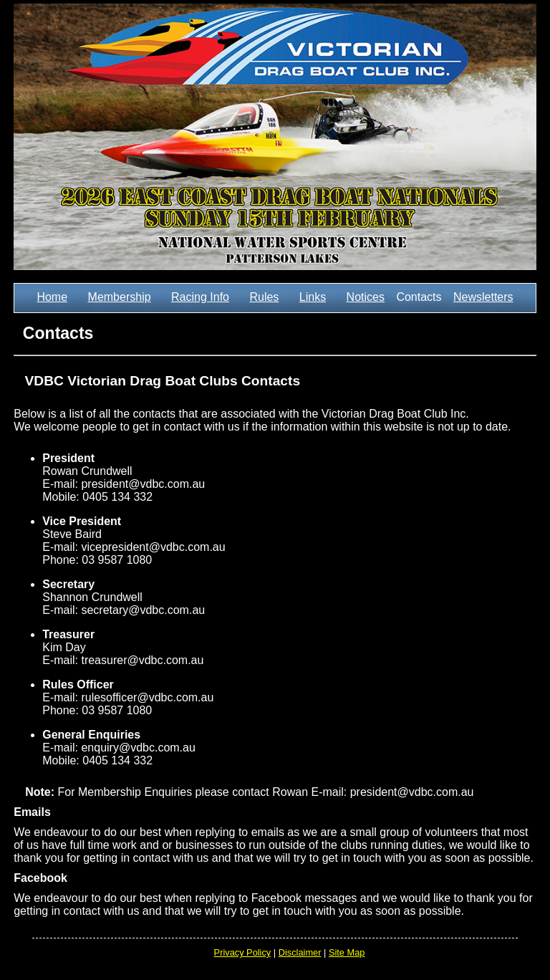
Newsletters (483, 297)
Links (313, 297)
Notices (366, 297)
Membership (120, 297)
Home (52, 297)
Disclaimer (300, 952)
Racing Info (200, 297)
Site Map (347, 952)
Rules (264, 297)
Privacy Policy (243, 952)
